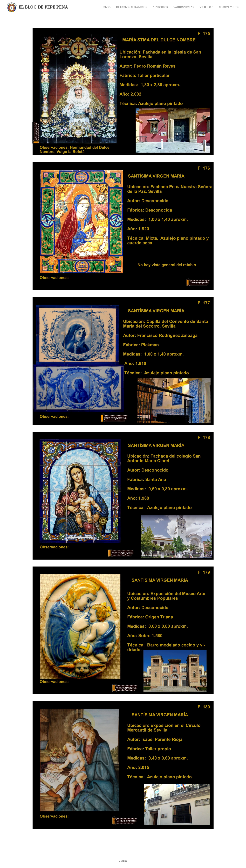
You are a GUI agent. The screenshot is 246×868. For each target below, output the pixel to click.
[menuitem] (99, 7)
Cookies (123, 861)
